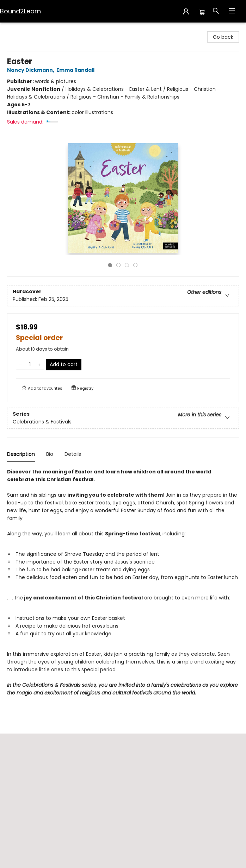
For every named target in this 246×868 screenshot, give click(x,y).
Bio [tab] (50, 454)
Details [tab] (73, 454)
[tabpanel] (123, 593)
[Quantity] (30, 364)
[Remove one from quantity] (21, 364)
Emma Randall (76, 70)
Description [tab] (21, 454)
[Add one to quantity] (39, 364)
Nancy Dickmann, (32, 70)
